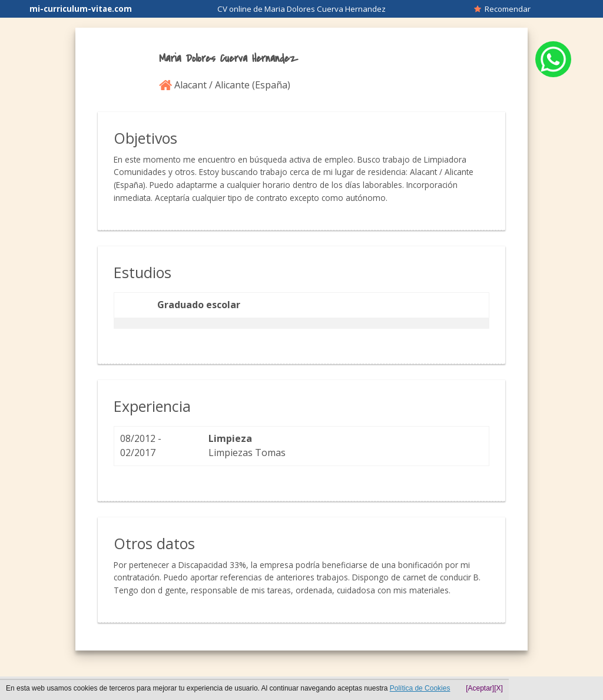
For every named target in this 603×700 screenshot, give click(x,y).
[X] (498, 688)
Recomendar (502, 9)
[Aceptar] (480, 688)
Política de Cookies (420, 688)
